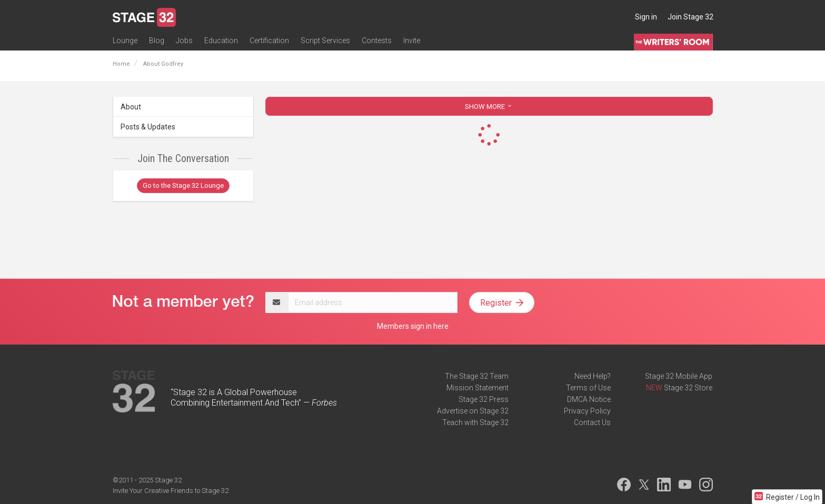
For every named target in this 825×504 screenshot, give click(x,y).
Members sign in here (413, 326)
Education (221, 41)
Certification (269, 41)
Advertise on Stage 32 (473, 411)
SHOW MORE (489, 107)
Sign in (646, 17)
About (131, 107)
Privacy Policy (587, 411)
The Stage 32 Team (477, 376)
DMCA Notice (589, 399)
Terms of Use (588, 388)
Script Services (325, 41)
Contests (377, 41)
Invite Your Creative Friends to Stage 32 (171, 491)
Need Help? (593, 376)
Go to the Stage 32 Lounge (183, 185)
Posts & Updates (148, 127)
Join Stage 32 (690, 17)
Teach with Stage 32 (475, 422)
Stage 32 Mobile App (679, 376)
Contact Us (592, 422)
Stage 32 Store (688, 388)
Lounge (125, 41)
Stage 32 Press (484, 399)
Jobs (184, 41)
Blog (157, 41)
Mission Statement (478, 388)
